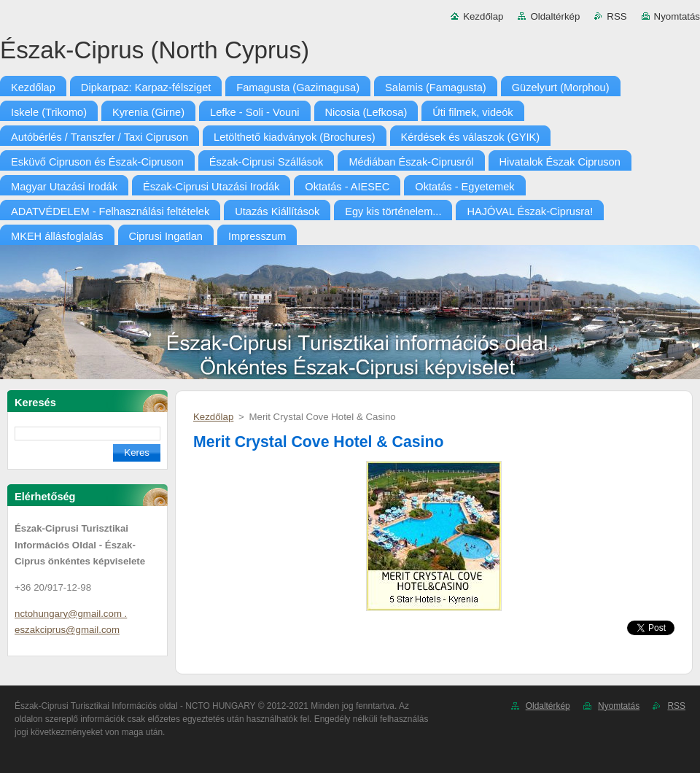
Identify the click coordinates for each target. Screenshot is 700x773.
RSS (617, 16)
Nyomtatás (677, 16)
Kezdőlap (483, 16)
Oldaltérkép (555, 16)
